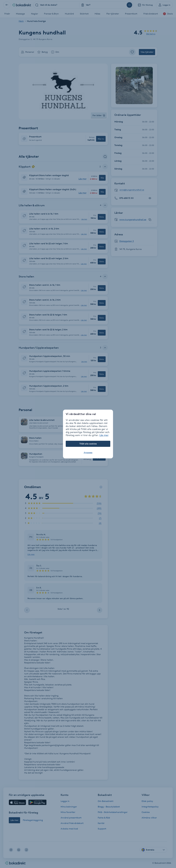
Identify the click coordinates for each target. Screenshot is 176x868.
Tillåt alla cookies (88, 444)
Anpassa (88, 453)
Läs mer (104, 435)
